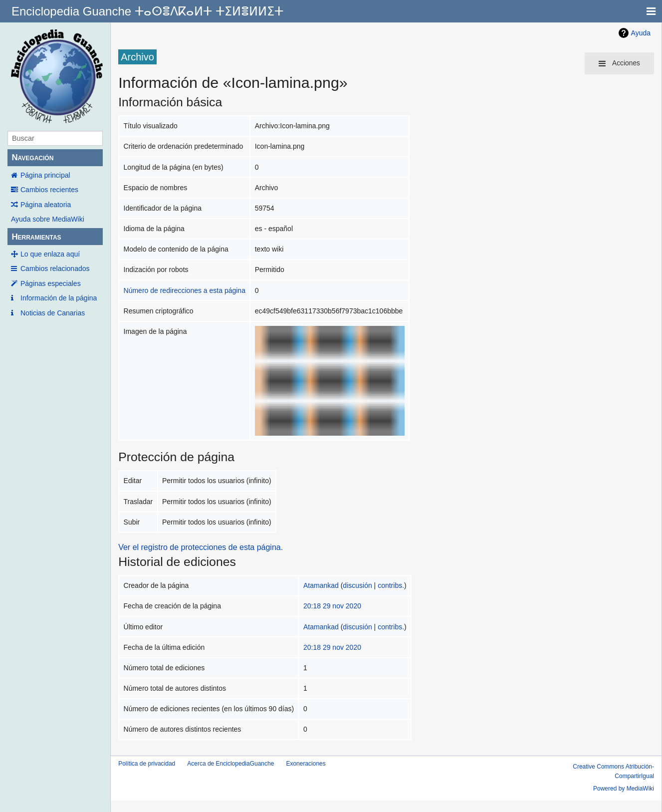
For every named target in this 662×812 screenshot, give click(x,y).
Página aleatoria (46, 205)
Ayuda (641, 33)
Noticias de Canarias (53, 313)
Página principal (45, 175)
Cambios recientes (49, 190)
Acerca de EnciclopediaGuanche (230, 764)
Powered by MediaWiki (624, 789)
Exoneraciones (306, 764)
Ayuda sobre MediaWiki (48, 219)
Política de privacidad (147, 764)
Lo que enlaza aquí (50, 254)
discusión (357, 585)
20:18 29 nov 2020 (332, 606)
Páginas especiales (51, 283)
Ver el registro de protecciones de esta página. (201, 547)
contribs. (391, 585)
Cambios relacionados (55, 269)
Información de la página (59, 298)
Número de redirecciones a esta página (185, 290)
